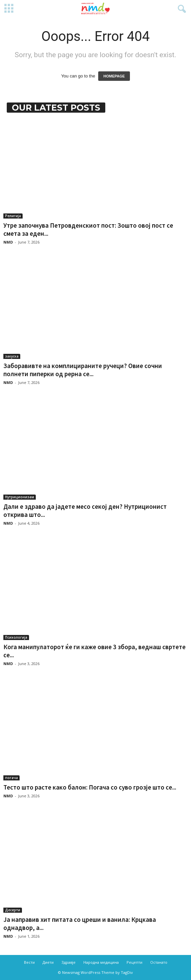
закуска (12, 356)
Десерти (13, 910)
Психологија (16, 637)
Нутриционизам (20, 497)
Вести (29, 962)
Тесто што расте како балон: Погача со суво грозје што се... (90, 787)
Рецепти (134, 962)
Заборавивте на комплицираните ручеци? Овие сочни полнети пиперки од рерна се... (83, 370)
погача (11, 778)
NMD (8, 242)
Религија (13, 216)
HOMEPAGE (114, 76)
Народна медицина (101, 962)
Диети (48, 962)
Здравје (69, 962)
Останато (159, 962)
